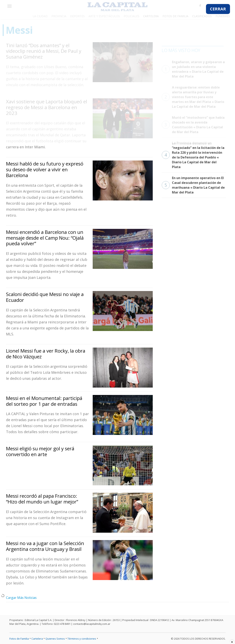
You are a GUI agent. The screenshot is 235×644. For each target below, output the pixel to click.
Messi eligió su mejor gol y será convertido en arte (40, 451)
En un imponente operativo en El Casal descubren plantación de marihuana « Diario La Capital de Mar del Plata (193, 185)
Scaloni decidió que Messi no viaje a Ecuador (45, 297)
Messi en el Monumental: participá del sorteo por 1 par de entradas (44, 401)
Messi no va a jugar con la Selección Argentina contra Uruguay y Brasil (45, 546)
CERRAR (218, 9)
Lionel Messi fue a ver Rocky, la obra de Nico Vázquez (46, 354)
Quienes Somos (55, 639)
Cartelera (37, 639)
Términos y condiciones (82, 639)
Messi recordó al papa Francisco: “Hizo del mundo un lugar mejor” (42, 499)
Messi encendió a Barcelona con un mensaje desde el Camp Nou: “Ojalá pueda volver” (45, 238)
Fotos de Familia (19, 639)
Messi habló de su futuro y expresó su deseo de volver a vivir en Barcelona (45, 169)
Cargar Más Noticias (21, 598)
